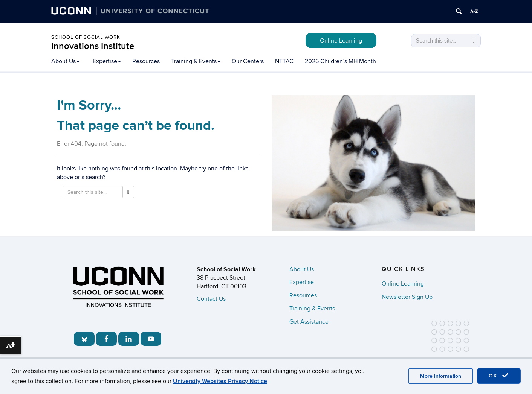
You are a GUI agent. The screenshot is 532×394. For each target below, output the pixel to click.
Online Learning (341, 41)
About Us (65, 61)
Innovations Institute (93, 46)
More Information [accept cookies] (441, 376)
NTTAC (284, 61)
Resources (146, 61)
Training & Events (196, 61)
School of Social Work (86, 37)
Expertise (107, 61)
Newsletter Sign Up (407, 297)
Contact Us (211, 299)
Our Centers (248, 61)
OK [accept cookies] (499, 376)
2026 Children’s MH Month (340, 61)
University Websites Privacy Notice (220, 381)
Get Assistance (309, 322)
